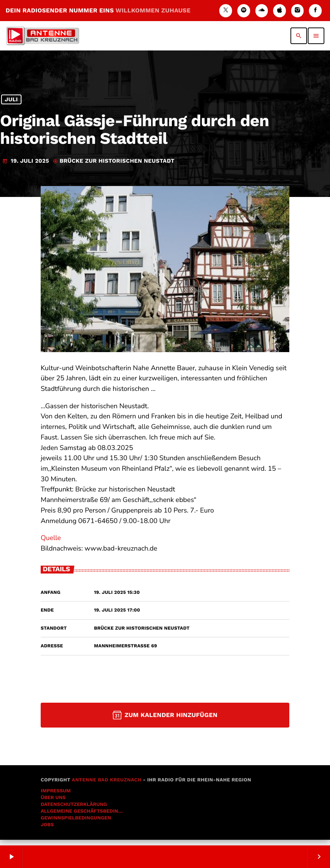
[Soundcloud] (262, 11)
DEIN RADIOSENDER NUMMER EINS (98, 10)
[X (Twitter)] (226, 11)
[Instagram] (298, 11)
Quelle (51, 544)
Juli (11, 106)
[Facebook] (315, 11)
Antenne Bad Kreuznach (106, 786)
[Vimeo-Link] (43, 36)
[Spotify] (244, 11)
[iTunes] (280, 11)
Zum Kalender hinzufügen (165, 721)
